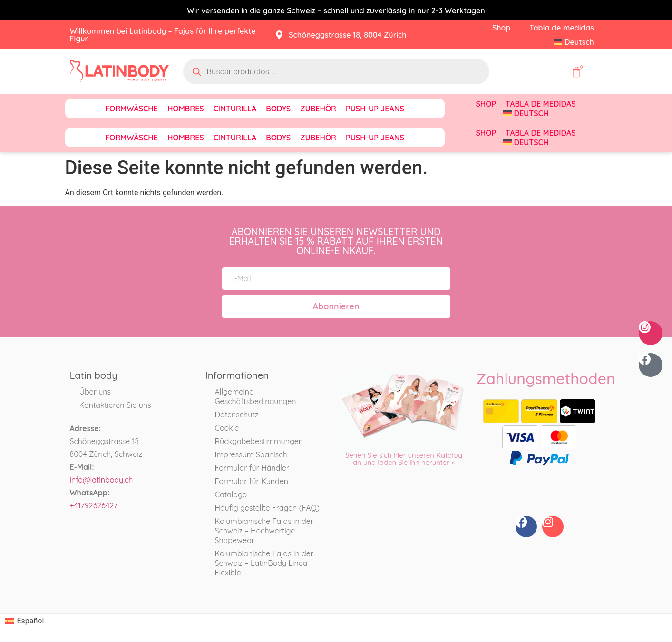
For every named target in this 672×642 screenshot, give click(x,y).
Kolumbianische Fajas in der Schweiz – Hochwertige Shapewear (264, 531)
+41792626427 (94, 505)
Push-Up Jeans (375, 109)
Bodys (278, 109)
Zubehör (318, 109)
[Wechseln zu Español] (24, 621)
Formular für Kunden (252, 481)
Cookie (227, 428)
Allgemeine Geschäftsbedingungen (256, 396)
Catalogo (231, 494)
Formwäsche (131, 109)
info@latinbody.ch (102, 480)
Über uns (95, 392)
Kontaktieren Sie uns (115, 405)
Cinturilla (235, 109)
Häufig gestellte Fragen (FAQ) (267, 508)
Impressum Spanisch (251, 454)
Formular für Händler (252, 468)
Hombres (186, 109)
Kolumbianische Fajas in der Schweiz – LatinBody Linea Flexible (264, 563)
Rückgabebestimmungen (259, 441)
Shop (501, 28)
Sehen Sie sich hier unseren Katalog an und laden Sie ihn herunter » (404, 459)
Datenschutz (237, 415)
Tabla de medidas (562, 28)
